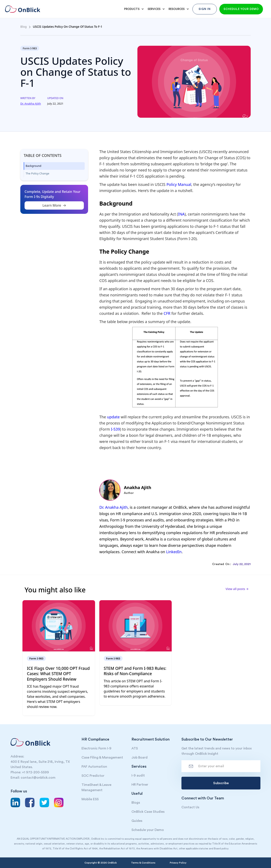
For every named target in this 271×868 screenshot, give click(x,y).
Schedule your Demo (148, 830)
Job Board (140, 757)
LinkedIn (174, 552)
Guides (137, 821)
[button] (133, 9)
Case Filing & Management (102, 757)
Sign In (205, 9)
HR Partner (140, 785)
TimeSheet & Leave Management (96, 787)
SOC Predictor (93, 776)
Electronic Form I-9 (96, 748)
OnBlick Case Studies (148, 812)
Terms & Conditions (143, 863)
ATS (135, 748)
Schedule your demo (241, 9)
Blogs (136, 803)
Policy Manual (179, 184)
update (113, 417)
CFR (168, 313)
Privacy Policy (178, 863)
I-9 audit (138, 775)
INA (181, 214)
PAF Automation (94, 767)
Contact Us (190, 807)
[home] (26, 9)
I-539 (115, 429)
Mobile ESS (90, 799)
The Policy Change (37, 173)
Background (33, 166)
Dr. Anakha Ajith (113, 507)
